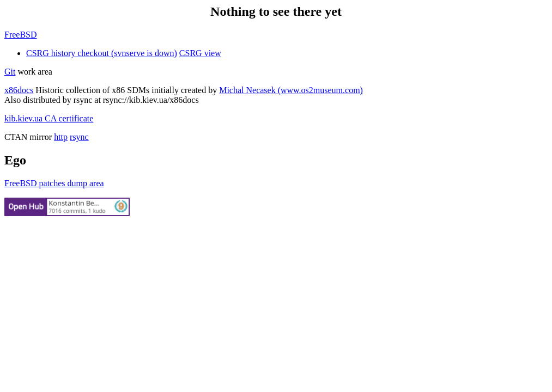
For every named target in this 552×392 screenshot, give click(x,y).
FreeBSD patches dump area (54, 183)
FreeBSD (21, 35)
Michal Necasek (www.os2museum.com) (291, 90)
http (61, 137)
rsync (79, 137)
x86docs (19, 90)
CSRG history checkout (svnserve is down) (102, 53)
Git (10, 72)
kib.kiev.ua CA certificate (49, 118)
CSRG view (200, 53)
